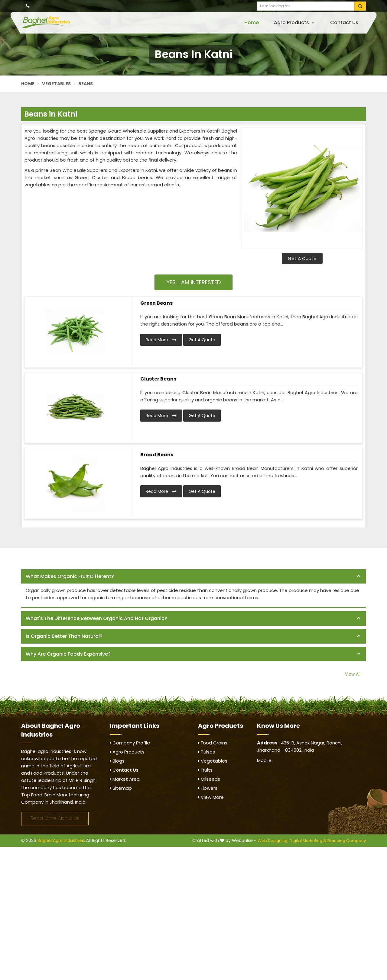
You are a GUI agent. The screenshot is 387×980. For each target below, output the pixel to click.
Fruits (205, 770)
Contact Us (344, 22)
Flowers (208, 788)
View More (211, 797)
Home (252, 22)
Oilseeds (209, 779)
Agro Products (294, 22)
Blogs (117, 761)
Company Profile (130, 743)
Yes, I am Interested (194, 282)
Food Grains (213, 743)
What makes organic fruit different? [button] (70, 576)
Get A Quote (302, 258)
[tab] (193, 577)
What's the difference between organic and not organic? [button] (96, 618)
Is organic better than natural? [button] (64, 636)
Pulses (207, 752)
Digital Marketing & (308, 841)
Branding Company (347, 841)
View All (353, 674)
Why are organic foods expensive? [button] (68, 654)
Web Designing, (273, 841)
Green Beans (156, 303)
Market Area (125, 779)
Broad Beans (157, 455)
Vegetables (56, 84)
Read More (161, 340)
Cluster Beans (158, 379)
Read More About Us (55, 818)
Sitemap (121, 788)
